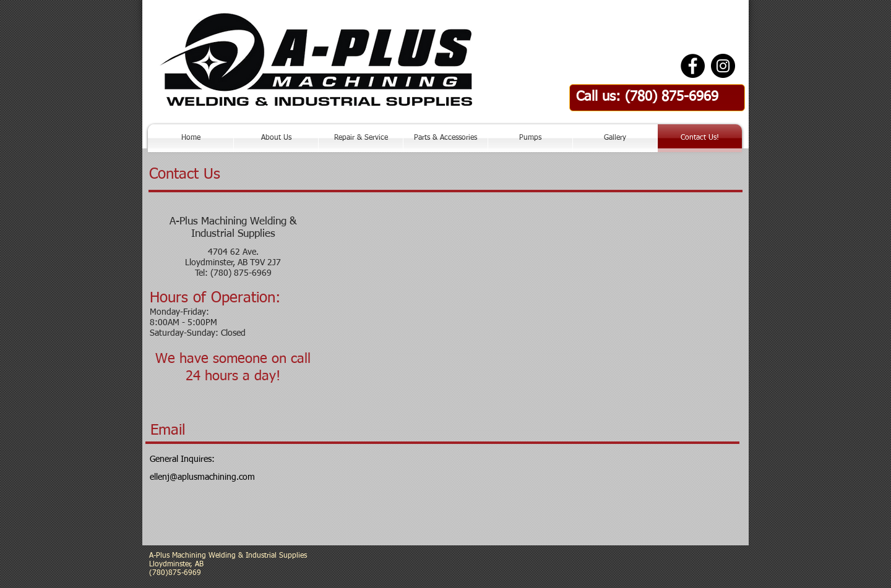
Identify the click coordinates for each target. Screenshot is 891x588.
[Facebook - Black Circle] (693, 66)
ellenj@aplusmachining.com (202, 477)
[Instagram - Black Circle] (723, 66)
